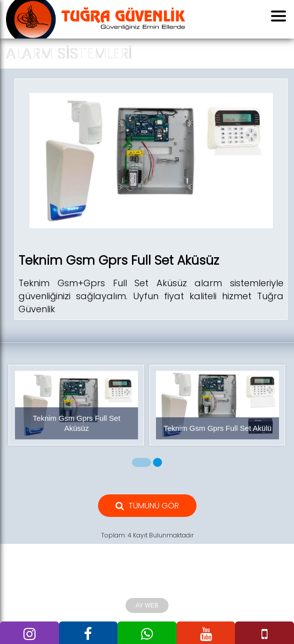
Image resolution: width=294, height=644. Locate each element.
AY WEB (147, 605)
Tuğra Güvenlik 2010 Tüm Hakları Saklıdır (147, 587)
